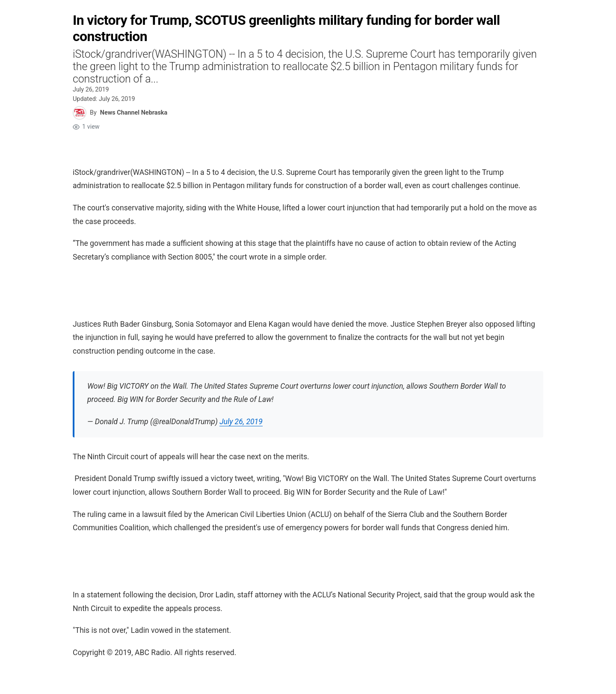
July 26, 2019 (241, 422)
